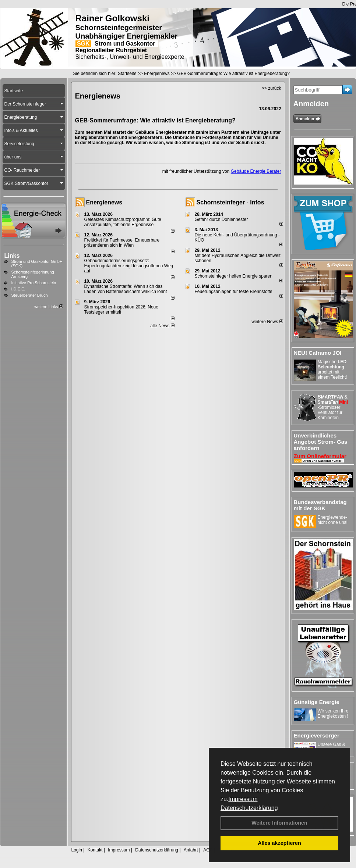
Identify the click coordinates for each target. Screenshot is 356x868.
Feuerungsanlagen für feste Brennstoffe (234, 292)
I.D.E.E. (18, 289)
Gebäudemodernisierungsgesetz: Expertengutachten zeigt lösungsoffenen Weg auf (129, 266)
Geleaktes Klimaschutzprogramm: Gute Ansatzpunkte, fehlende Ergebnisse (123, 222)
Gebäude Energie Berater (256, 171)
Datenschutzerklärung (249, 808)
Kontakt (95, 850)
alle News (162, 326)
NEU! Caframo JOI (318, 353)
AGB (208, 850)
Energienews (104, 202)
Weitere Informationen (279, 823)
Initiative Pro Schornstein (34, 283)
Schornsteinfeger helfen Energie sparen (234, 276)
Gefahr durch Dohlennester (221, 219)
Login (77, 850)
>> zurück (272, 88)
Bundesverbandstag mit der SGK (320, 505)
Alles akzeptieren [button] (279, 843)
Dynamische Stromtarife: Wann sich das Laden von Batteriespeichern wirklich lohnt (126, 289)
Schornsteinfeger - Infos (230, 202)
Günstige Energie (317, 702)
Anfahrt (191, 850)
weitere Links (48, 307)
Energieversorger (317, 735)
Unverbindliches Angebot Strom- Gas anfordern (321, 442)
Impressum (243, 799)
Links (12, 256)
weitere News (267, 322)
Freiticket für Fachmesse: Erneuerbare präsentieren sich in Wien (122, 243)
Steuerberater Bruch (30, 295)
